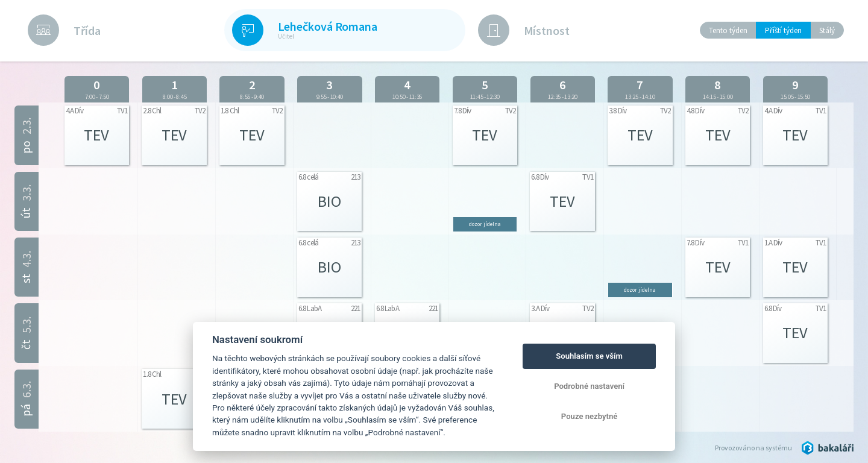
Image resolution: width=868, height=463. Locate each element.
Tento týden (728, 30)
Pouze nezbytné (590, 416)
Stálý (827, 30)
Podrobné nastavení (589, 386)
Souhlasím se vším (589, 356)
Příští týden (783, 30)
